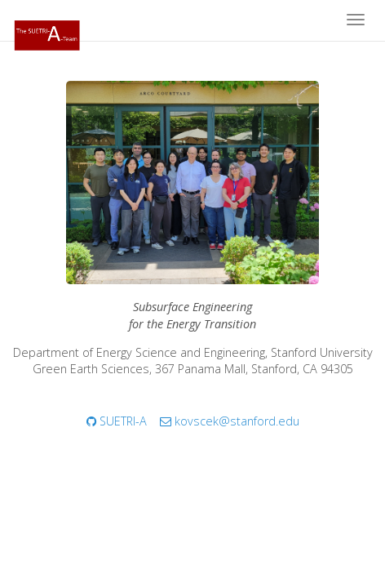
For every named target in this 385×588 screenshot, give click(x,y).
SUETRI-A (117, 421)
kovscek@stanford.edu (230, 421)
